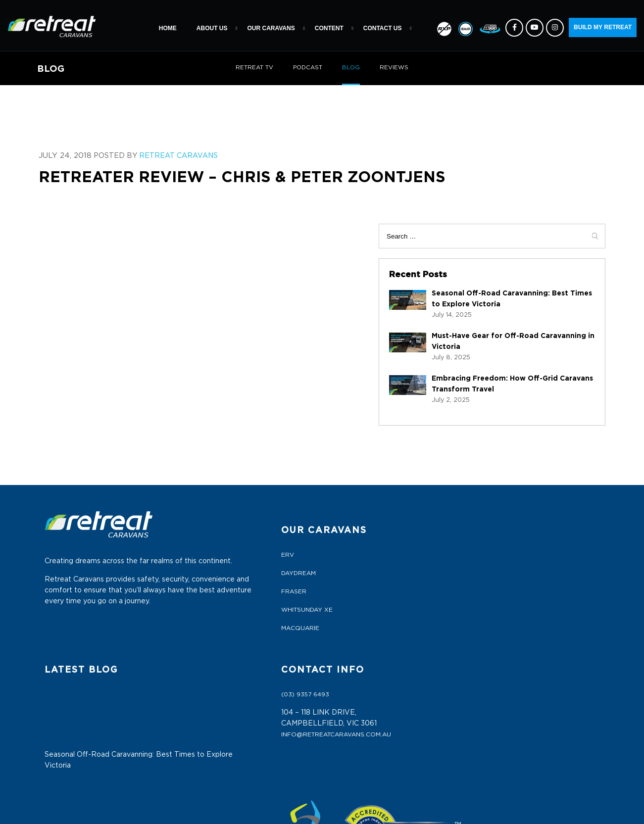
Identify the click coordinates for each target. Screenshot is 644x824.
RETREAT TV (254, 68)
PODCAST (308, 68)
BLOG (352, 68)
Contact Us (383, 28)
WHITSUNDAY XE (207, 586)
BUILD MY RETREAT (603, 27)
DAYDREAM (198, 549)
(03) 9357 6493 (502, 531)
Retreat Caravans (170, 157)
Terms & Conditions (215, 708)
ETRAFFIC (430, 809)
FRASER (194, 568)
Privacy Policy (207, 726)
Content (329, 28)
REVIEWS (395, 68)
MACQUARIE (200, 604)
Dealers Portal (209, 689)
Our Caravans (271, 28)
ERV (188, 531)
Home (168, 28)
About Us (212, 28)
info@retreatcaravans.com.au (533, 571)
